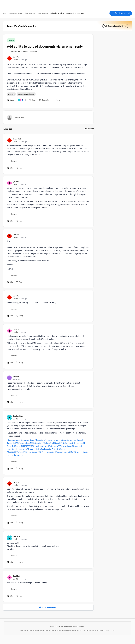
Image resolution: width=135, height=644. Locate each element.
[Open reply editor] (48, 117)
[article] (48, 154)
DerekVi (16, 57)
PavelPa (16, 376)
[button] (121, 13)
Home (4, 13)
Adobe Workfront (29, 13)
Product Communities (15, 13)
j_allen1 (16, 182)
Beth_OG (16, 536)
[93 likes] (22, 100)
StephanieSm (18, 416)
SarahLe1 (16, 576)
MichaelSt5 (17, 139)
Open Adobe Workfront (117, 26)
